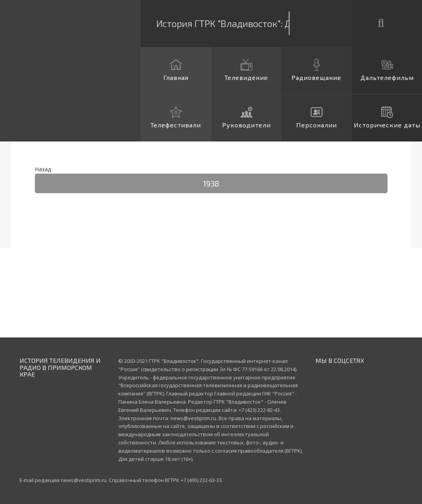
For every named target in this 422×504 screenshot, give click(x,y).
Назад (43, 169)
